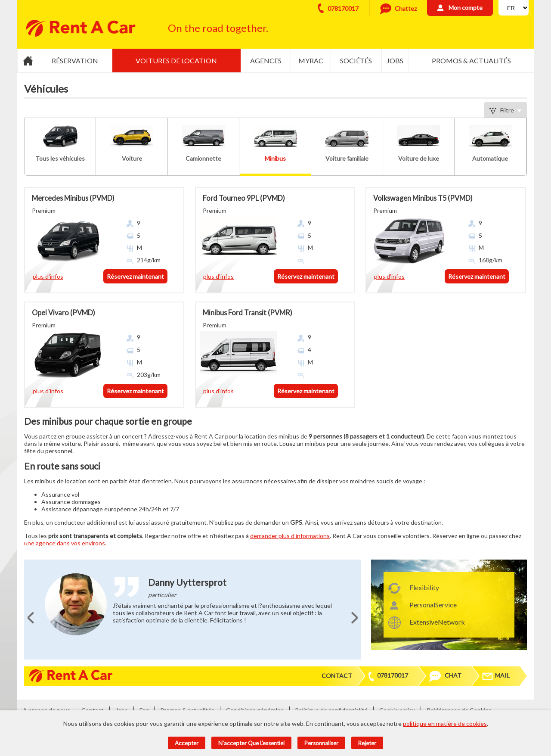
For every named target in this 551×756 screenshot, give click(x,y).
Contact (337, 676)
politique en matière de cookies (445, 723)
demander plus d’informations (290, 536)
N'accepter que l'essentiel (251, 743)
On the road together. (218, 28)
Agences (266, 61)
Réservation (75, 61)
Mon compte (466, 8)
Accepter (187, 743)
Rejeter (367, 743)
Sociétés (356, 61)
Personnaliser (321, 743)
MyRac (311, 61)
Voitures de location (176, 61)
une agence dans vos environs (65, 543)
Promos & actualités (471, 61)
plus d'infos (48, 276)
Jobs (395, 61)
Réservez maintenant (135, 276)
